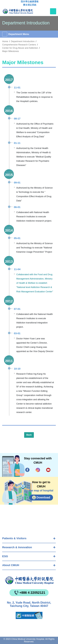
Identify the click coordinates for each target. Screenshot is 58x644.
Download (43, 497)
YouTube (48, 470)
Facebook (27, 470)
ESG (5, 556)
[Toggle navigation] (53, 11)
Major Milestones (11, 51)
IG (38, 470)
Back (29, 435)
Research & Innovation (17, 547)
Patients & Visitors (14, 538)
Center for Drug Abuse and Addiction (20, 48)
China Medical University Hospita (29, 580)
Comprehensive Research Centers (19, 45)
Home (5, 41)
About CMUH (11, 565)
